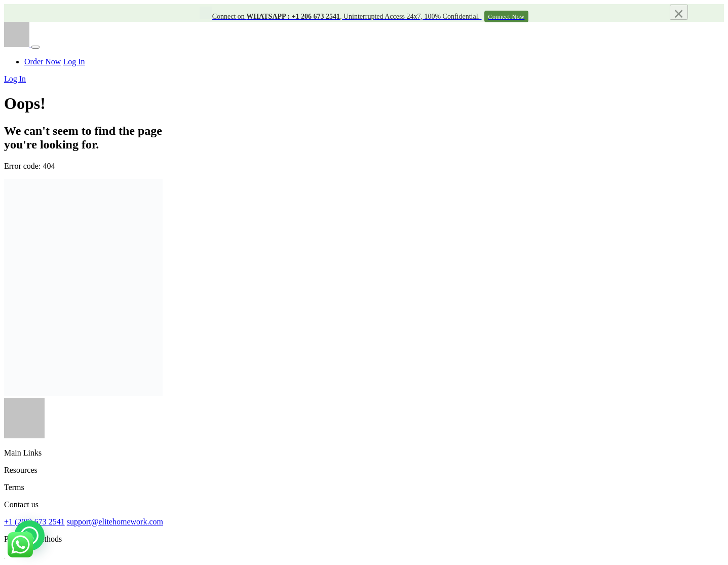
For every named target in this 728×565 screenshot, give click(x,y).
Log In (74, 62)
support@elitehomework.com (115, 522)
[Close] (679, 12)
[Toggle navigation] (35, 47)
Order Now (43, 62)
